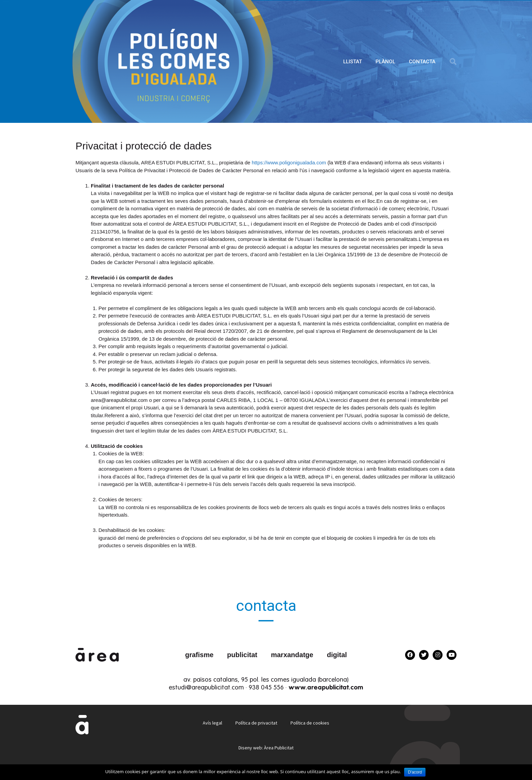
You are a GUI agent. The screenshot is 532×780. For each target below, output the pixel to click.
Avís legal (212, 723)
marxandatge (292, 655)
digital (337, 655)
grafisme (199, 655)
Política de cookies (310, 723)
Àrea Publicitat (279, 748)
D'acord (415, 772)
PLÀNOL (385, 62)
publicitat (242, 655)
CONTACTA (422, 62)
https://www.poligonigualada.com (290, 162)
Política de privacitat (256, 723)
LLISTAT (353, 62)
